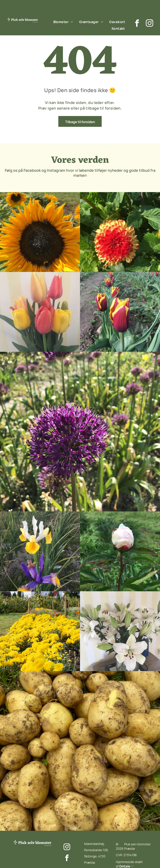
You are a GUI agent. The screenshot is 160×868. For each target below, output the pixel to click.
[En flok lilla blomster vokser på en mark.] (40, 232)
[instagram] (149, 24)
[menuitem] (63, 22)
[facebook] (137, 24)
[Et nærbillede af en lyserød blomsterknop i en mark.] (120, 232)
